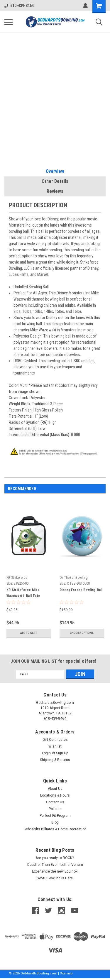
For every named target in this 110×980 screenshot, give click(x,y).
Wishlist (55, 746)
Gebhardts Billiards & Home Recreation (55, 829)
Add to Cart (29, 633)
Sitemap (66, 973)
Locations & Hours (55, 795)
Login (46, 753)
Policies (55, 809)
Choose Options (82, 633)
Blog (55, 822)
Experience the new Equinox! (55, 871)
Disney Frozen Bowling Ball (81, 590)
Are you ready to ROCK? (55, 858)
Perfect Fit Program (55, 816)
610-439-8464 (19, 6)
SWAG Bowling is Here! (55, 878)
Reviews (55, 191)
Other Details (55, 181)
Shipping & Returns (55, 760)
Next (102, 489)
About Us (55, 789)
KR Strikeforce (17, 578)
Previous (94, 489)
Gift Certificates (55, 740)
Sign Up (62, 753)
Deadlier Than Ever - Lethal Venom (55, 865)
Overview (55, 171)
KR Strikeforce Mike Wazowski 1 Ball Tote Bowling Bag (23, 596)
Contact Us (55, 802)
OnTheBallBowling (74, 578)
